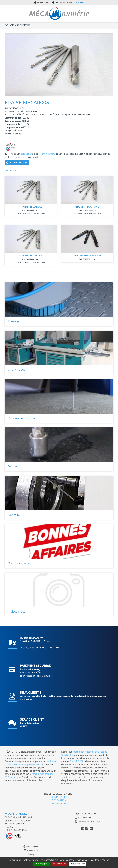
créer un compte (47, 154)
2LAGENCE (95, 822)
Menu (80, 3)
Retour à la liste (17, 163)
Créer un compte (62, 3)
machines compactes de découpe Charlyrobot (84, 753)
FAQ (31, 855)
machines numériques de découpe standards (30, 763)
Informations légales (87, 818)
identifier (27, 154)
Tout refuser (59, 864)
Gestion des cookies (87, 814)
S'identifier (41, 3)
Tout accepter (41, 864)
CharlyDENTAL (77, 761)
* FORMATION (59, 800)
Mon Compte (31, 847)
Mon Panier (31, 851)
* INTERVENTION (59, 803)
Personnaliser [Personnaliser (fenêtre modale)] (78, 864)
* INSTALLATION (59, 797)
